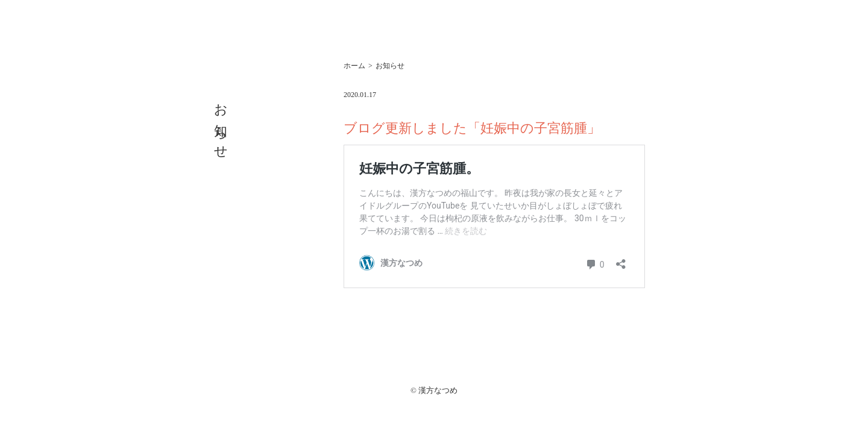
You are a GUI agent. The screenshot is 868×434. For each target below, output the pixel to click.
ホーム (354, 66)
